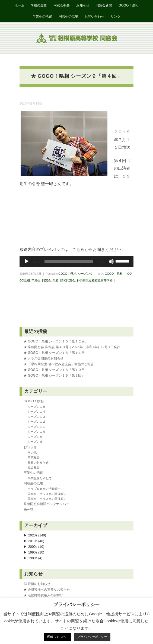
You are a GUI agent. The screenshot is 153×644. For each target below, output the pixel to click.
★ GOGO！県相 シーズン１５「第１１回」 (56, 353)
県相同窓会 (68, 280)
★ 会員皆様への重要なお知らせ (47, 590)
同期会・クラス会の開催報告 (47, 494)
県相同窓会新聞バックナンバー (46, 504)
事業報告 (34, 457)
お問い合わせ (94, 17)
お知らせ (83, 5)
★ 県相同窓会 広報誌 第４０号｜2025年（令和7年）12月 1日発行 (72, 347)
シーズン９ (85, 274)
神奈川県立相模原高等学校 (95, 280)
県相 (56, 280)
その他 (32, 452)
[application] (76, 261)
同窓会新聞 (104, 5)
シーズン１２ (37, 422)
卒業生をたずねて (40, 478)
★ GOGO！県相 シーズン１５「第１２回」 (56, 341)
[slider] (69, 261)
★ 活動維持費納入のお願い (44, 595)
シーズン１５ (37, 407)
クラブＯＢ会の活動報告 (44, 489)
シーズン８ (35, 442)
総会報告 (34, 467)
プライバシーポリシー (92, 637)
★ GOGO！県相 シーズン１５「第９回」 (54, 376)
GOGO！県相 (128, 5)
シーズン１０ (37, 432)
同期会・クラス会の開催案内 (47, 499)
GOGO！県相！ (115, 274)
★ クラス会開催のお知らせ (44, 358)
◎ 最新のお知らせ (37, 584)
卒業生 (36, 280)
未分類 (28, 510)
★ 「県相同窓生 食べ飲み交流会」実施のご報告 (59, 364)
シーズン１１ (37, 427)
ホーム (20, 5)
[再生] (27, 261)
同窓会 (47, 280)
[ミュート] (111, 261)
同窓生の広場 (68, 17)
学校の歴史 (39, 5)
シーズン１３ (37, 417)
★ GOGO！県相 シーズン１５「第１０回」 (56, 370)
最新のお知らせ (38, 462)
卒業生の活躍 (42, 17)
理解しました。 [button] (58, 637)
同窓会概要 (62, 5)
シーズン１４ (37, 412)
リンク (116, 17)
